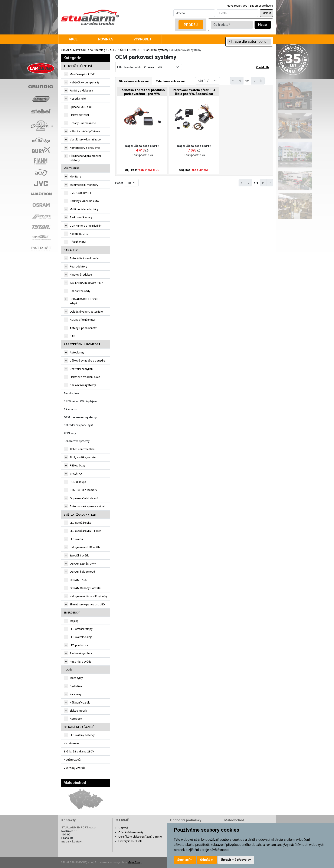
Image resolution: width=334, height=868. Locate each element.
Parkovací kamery (81, 217)
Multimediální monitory (84, 185)
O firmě (123, 828)
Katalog (100, 50)
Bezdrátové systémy (77, 441)
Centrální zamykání (81, 369)
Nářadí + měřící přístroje (85, 131)
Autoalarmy (77, 352)
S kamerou (70, 409)
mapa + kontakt (72, 841)
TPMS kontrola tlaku (83, 449)
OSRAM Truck (78, 580)
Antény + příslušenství (83, 328)
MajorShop (135, 862)
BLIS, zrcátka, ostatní (83, 457)
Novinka (106, 39)
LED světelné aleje (81, 637)
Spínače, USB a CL (81, 107)
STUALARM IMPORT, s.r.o (77, 50)
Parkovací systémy (156, 50)
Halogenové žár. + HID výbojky (89, 596)
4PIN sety (70, 433)
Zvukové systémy (81, 653)
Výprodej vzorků (74, 768)
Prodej (191, 25)
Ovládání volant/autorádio (86, 312)
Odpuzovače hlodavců (84, 498)
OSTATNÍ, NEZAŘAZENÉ (79, 727)
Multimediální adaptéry (84, 209)
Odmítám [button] (207, 860)
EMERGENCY (72, 612)
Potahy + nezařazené (83, 123)
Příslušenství (78, 242)
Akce (73, 39)
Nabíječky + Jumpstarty (84, 82)
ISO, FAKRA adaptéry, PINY (86, 283)
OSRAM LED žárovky (83, 563)
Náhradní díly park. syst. (79, 425)
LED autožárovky (80, 523)
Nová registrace (237, 6)
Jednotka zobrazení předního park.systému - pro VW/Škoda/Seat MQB (142, 92)
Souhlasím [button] (185, 860)
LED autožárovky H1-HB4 (86, 531)
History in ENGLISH (130, 841)
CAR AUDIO (71, 250)
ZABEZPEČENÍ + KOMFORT (125, 50)
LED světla (76, 539)
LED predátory (79, 645)
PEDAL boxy (77, 465)
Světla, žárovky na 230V (79, 751)
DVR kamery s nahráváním (86, 226)
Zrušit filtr (263, 67)
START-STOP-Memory (83, 490)
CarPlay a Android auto (84, 201)
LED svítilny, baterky (82, 735)
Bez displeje (71, 393)
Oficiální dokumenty (131, 832)
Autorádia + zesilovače (84, 258)
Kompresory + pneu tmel (85, 148)
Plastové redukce (81, 275)
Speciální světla (79, 555)
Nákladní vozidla (80, 702)
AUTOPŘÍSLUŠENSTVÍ (78, 66)
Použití (69, 670)
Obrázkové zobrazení (134, 81)
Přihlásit (266, 13)
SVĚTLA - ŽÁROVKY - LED (80, 515)
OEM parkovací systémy (80, 417)
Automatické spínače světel (87, 506)
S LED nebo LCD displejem (80, 401)
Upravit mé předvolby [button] (236, 860)
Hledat (263, 25)
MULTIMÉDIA (72, 168)
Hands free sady (80, 291)
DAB (72, 336)
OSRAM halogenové (82, 572)
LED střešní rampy (81, 629)
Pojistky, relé (78, 99)
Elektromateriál (79, 115)
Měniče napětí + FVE (82, 74)
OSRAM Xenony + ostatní (85, 588)
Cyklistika (76, 686)
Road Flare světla (81, 662)
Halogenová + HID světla (85, 547)
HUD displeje (78, 482)
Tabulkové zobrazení (170, 81)
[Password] (237, 13)
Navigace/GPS (79, 234)
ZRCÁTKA (76, 474)
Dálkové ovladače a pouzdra (88, 360)
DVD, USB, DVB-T (80, 193)
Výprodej (142, 39)
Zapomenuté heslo (261, 6)
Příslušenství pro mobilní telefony (85, 158)
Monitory (75, 176)
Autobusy (76, 719)
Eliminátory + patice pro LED (87, 604)
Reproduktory (78, 266)
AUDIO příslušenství (82, 320)
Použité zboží (72, 759)
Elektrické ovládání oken (85, 377)
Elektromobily (78, 711)
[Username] (194, 13)
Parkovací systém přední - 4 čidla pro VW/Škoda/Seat (194, 92)
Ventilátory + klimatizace (85, 139)
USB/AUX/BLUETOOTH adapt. (85, 301)
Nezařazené (71, 743)
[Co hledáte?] (232, 25)
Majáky (74, 621)
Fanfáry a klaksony (81, 90)
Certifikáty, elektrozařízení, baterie (140, 837)
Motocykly (76, 678)
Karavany (75, 694)
